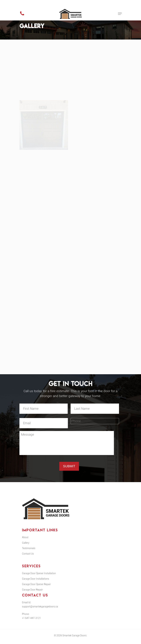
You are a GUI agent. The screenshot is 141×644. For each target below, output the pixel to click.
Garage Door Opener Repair (36, 587)
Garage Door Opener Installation (39, 577)
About (25, 541)
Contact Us (28, 557)
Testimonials (29, 551)
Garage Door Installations (36, 582)
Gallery (26, 546)
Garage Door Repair (32, 593)
